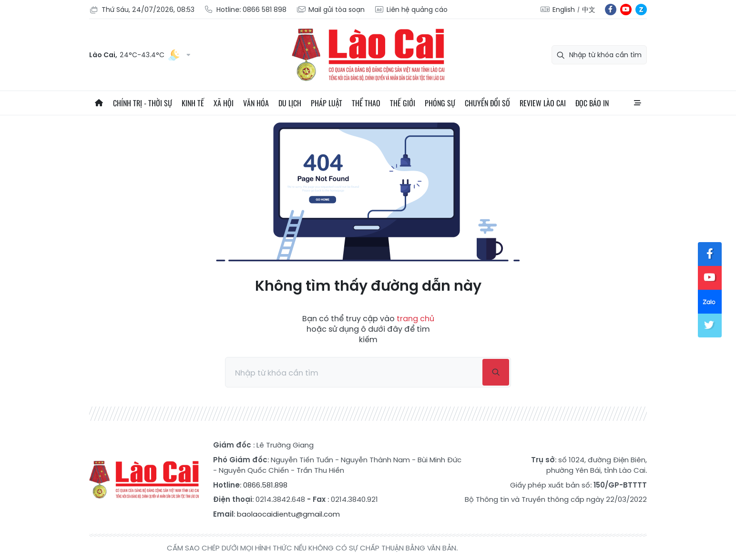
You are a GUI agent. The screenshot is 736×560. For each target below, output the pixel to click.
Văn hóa (256, 103)
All (637, 103)
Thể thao (366, 103)
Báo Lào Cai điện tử (368, 55)
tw (710, 326)
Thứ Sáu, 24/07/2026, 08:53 (142, 10)
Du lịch (290, 103)
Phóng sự (440, 103)
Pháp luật (327, 103)
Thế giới (403, 103)
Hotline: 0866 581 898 (245, 10)
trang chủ (415, 319)
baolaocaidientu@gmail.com (288, 514)
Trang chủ (99, 103)
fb (611, 10)
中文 (589, 10)
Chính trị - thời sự (143, 103)
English (564, 10)
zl (641, 10)
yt (626, 10)
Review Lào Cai (543, 103)
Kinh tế (193, 103)
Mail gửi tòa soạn (330, 10)
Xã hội (224, 103)
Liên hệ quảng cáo (411, 10)
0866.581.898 (265, 485)
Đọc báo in (592, 103)
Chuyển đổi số (487, 103)
